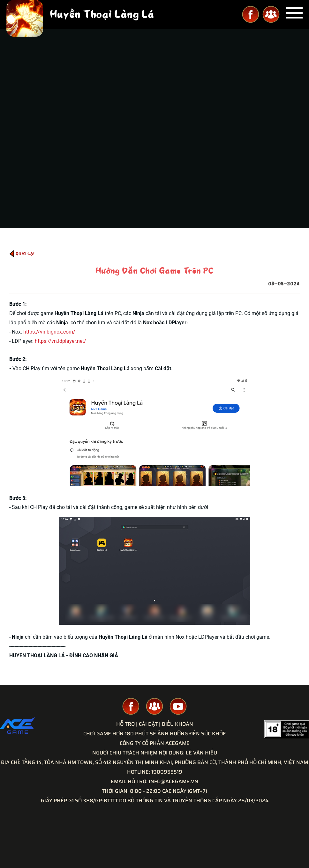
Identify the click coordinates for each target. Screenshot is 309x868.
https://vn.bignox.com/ (49, 332)
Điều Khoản (177, 724)
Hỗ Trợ (125, 724)
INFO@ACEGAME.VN (173, 781)
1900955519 (167, 772)
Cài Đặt (148, 724)
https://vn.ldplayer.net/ (60, 341)
